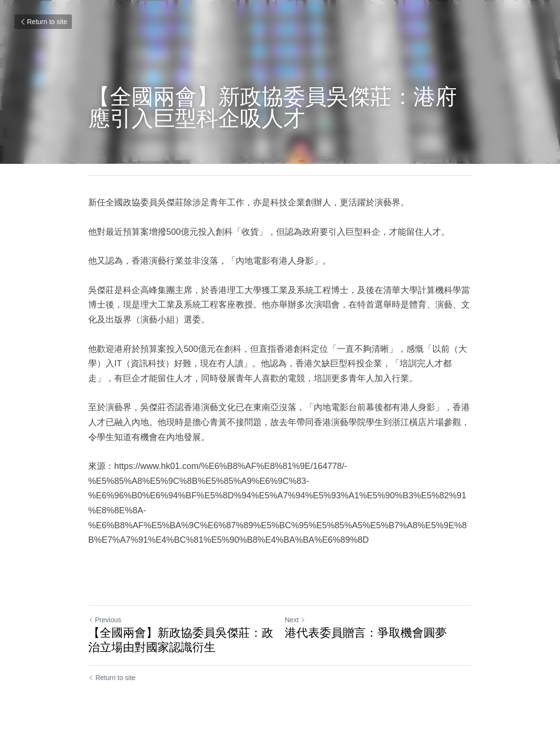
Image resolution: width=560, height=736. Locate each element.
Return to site (43, 22)
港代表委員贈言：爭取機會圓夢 (366, 633)
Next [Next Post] (295, 620)
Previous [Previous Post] (105, 620)
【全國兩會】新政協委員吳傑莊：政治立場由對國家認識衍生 (181, 640)
